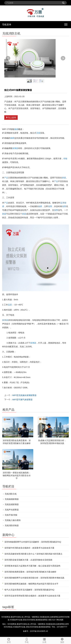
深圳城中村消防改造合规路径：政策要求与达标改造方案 (29, 548)
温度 (10, 305)
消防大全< (52, 620)
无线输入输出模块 (13, 520)
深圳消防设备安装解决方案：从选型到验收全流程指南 (28, 560)
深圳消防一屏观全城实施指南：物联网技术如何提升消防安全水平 (17, 475)
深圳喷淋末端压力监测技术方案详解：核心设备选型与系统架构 (32, 566)
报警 (50, 206)
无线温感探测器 (12, 504)
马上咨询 (11, 118)
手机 (27, 640)
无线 (38, 133)
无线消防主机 (11, 494)
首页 (9, 640)
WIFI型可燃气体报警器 (22, 400)
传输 (65, 159)
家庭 (64, 178)
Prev (8, 58)
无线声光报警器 (12, 510)
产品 (6, 178)
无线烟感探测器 (12, 499)
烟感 (16, 129)
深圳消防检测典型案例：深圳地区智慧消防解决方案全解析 (30, 572)
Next (63, 58)
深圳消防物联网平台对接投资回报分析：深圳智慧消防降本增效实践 (34, 578)
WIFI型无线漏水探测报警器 (24, 395)
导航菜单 (7, 25)
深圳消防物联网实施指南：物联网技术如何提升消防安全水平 (31, 584)
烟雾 (12, 138)
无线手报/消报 (11, 515)
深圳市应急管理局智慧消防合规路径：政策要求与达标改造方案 (32, 596)
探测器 (15, 148)
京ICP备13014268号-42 (39, 631)
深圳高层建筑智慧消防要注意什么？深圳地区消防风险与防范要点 (33, 554)
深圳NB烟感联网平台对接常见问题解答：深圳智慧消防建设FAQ (33, 542)
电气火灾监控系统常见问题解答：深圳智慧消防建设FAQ (29, 590)
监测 (62, 203)
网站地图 (60, 620)
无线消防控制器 (12, 525)
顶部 (62, 640)
